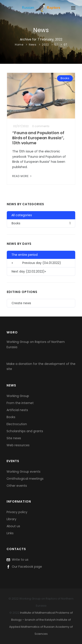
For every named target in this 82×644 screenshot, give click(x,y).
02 (56, 45)
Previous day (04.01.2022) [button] (36, 263)
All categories (22, 215)
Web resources (18, 445)
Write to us (17, 560)
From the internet (20, 403)
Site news (14, 438)
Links (10, 533)
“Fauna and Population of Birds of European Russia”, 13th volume (38, 138)
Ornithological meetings (25, 479)
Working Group (18, 396)
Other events (17, 486)
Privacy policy (17, 512)
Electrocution (17, 424)
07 (65, 45)
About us (13, 526)
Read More (22, 176)
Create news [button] (21, 303)
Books (65, 78)
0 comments (41, 126)
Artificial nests (17, 410)
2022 (45, 45)
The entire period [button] (24, 255)
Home (19, 45)
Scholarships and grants (25, 431)
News (33, 45)
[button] (41, 272)
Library (11, 519)
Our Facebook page (24, 567)
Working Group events (24, 472)
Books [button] (41, 223)
